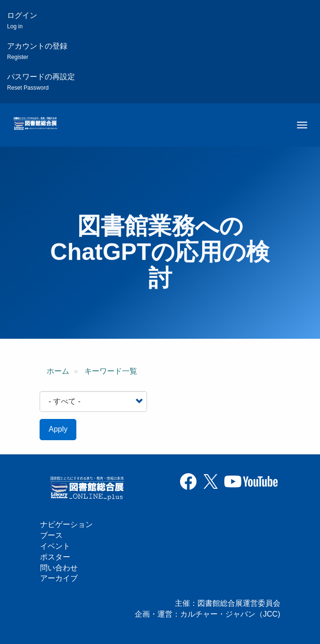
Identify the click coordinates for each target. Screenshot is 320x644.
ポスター (55, 557)
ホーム (58, 371)
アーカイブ (59, 578)
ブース (51, 535)
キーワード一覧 (111, 371)
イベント (55, 546)
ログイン (22, 21)
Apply (58, 429)
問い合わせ (59, 568)
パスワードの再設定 (41, 82)
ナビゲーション (66, 524)
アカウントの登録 (37, 51)
